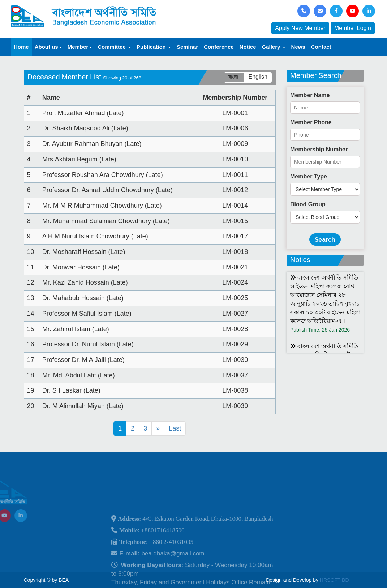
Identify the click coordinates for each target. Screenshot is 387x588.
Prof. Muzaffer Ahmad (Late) (83, 113)
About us (48, 47)
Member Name (310, 95)
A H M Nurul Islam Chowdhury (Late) (95, 236)
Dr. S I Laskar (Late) (71, 390)
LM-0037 (235, 375)
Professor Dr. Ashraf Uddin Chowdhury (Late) (107, 190)
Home (21, 47)
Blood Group (308, 204)
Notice (248, 47)
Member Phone (311, 122)
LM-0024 (235, 282)
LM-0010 (235, 159)
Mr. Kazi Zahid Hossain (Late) (85, 282)
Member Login (353, 28)
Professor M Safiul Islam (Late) (87, 314)
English (258, 77)
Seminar (187, 47)
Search (325, 239)
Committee (114, 47)
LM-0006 (235, 128)
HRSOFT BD (334, 580)
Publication (154, 47)
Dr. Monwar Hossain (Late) (81, 267)
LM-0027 (235, 314)
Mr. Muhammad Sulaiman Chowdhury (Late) (106, 221)
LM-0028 (235, 329)
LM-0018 (235, 252)
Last (175, 428)
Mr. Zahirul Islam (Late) (76, 329)
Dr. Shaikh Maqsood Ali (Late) (85, 128)
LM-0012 (235, 190)
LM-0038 (235, 390)
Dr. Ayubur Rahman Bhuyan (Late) (92, 144)
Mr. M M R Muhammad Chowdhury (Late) (102, 206)
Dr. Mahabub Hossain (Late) (83, 298)
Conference (219, 47)
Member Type (309, 176)
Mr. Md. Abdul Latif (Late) (79, 375)
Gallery (274, 47)
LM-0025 (235, 298)
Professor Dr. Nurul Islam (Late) (88, 344)
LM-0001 (235, 113)
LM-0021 (235, 267)
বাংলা (233, 77)
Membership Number (319, 149)
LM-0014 (235, 206)
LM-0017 (235, 236)
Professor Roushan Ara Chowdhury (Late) (103, 175)
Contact (321, 47)
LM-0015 (235, 221)
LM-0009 (235, 144)
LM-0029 (235, 344)
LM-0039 (235, 406)
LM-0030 (235, 360)
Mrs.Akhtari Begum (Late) (79, 159)
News (298, 47)
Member (80, 47)
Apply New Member (300, 28)
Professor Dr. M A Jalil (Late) (83, 360)
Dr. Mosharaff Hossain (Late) (84, 252)
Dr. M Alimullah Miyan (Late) (83, 406)
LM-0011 (235, 175)
